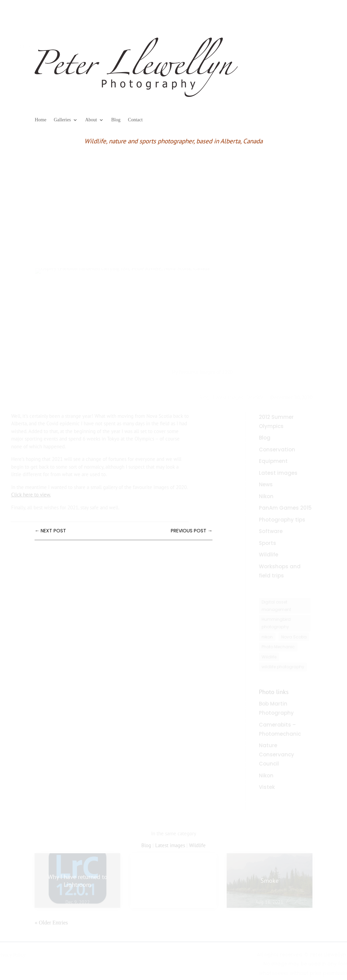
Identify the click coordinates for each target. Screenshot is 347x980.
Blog (116, 120)
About (91, 120)
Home (40, 120)
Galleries (63, 120)
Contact (135, 120)
